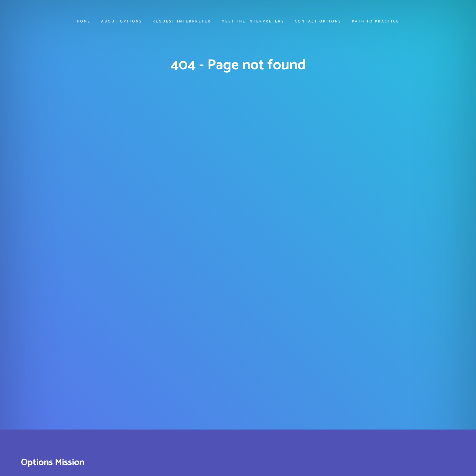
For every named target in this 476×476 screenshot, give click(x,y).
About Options (121, 22)
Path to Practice (376, 22)
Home (84, 22)
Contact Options (318, 22)
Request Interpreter (182, 22)
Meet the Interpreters (253, 22)
